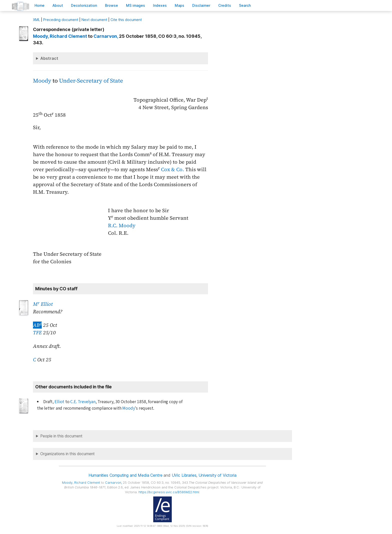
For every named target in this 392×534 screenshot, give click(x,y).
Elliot (59, 402)
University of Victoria (217, 475)
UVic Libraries (184, 475)
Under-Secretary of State (91, 81)
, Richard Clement (60, 36)
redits (225, 5)
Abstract (49, 58)
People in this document (61, 436)
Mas (179, 5)
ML (36, 20)
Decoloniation (84, 5)
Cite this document (126, 20)
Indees (160, 5)
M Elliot (43, 304)
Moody (42, 81)
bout (58, 5)
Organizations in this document (67, 454)
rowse (111, 5)
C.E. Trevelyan (83, 402)
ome (39, 5)
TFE (37, 333)
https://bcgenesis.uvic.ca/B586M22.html (169, 492)
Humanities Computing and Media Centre (125, 475)
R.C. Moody (122, 225)
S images (135, 5)
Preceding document (61, 20)
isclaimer (201, 5)
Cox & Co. (172, 169)
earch (245, 5)
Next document (94, 20)
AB (37, 325)
